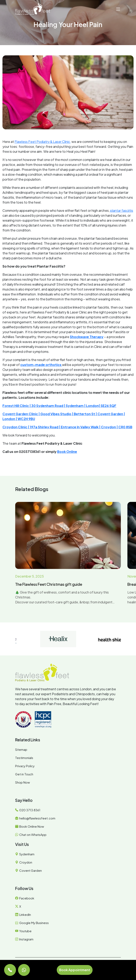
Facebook (27, 898)
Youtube (25, 931)
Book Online (67, 452)
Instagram (26, 939)
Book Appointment (75, 970)
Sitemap (21, 749)
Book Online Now (32, 826)
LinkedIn (25, 914)
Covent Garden (31, 870)
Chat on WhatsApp (33, 835)
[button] (118, 9)
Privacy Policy (25, 766)
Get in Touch (24, 774)
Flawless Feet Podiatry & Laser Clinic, (43, 142)
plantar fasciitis (122, 210)
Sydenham (27, 854)
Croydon (26, 862)
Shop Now (23, 782)
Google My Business (34, 923)
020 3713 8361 (30, 810)
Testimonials (24, 758)
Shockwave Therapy (87, 337)
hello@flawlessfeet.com (37, 818)
